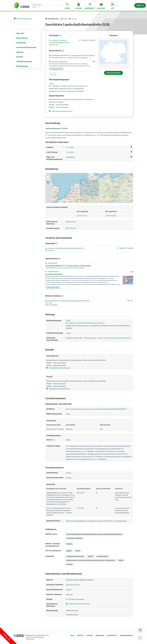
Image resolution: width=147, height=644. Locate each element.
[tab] (27, 33)
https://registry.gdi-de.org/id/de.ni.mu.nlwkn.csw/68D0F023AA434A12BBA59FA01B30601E (96, 409)
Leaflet (116, 202)
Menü (140, 5)
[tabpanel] (27, 50)
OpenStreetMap (123, 202)
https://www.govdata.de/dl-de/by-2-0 (118, 338)
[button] (48, 175)
